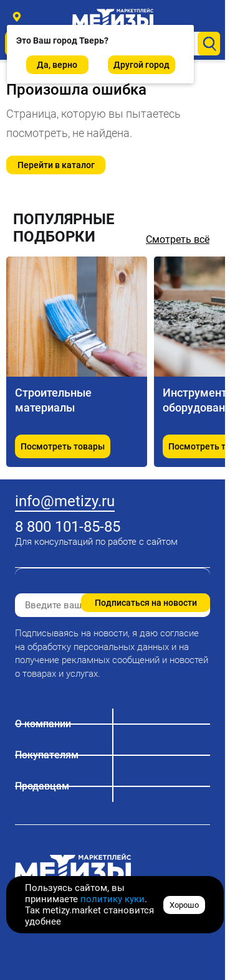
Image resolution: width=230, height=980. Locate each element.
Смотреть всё (178, 239)
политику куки (113, 899)
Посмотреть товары (63, 446)
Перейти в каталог (56, 165)
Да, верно (57, 65)
